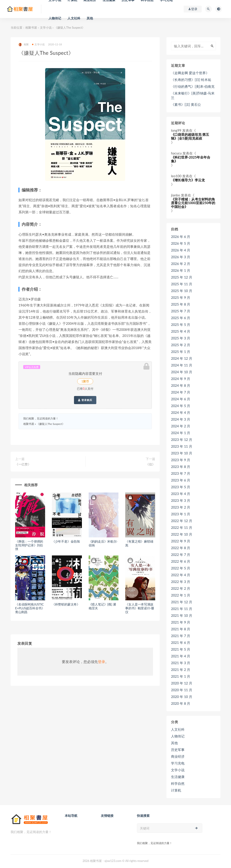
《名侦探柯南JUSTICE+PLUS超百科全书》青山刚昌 (30, 608)
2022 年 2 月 (181, 588)
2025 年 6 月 (181, 318)
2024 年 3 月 (181, 419)
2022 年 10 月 (182, 534)
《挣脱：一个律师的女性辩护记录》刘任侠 (29, 545)
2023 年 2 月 (181, 507)
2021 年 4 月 (181, 656)
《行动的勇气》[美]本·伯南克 (193, 86)
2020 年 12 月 (182, 683)
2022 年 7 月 (181, 555)
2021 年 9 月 (181, 622)
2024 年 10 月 (182, 372)
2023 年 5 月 (181, 487)
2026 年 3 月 (181, 257)
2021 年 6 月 (181, 642)
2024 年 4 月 (181, 412)
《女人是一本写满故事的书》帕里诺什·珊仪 (140, 608)
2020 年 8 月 (181, 703)
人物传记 (55, 18)
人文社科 (74, 18)
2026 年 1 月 (181, 270)
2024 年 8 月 (181, 385)
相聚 (24, 45)
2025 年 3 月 (181, 338)
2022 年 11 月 (182, 527)
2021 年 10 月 (182, 615)
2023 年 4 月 (181, 494)
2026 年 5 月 (181, 243)
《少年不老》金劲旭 (66, 541)
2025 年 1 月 (181, 352)
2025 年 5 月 (181, 325)
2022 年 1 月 (181, 595)
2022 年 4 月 (181, 575)
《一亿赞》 (23, 464)
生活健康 (178, 777)
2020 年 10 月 (182, 697)
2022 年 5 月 (181, 568)
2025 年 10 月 (182, 291)
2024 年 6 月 (181, 399)
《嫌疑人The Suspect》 (51, 424)
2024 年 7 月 (181, 392)
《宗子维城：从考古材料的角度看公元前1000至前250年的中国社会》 (193, 203)
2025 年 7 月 (181, 311)
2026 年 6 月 (181, 237)
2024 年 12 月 (182, 358)
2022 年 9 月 (181, 541)
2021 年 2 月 (181, 670)
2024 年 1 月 (181, 433)
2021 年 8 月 (181, 629)
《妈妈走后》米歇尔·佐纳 (103, 543)
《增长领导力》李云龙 (188, 180)
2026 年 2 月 (181, 264)
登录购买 (85, 400)
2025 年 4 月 (181, 331)
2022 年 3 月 (181, 582)
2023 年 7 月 (181, 473)
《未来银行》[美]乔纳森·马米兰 (193, 95)
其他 (90, 18)
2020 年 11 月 (182, 690)
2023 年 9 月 (181, 460)
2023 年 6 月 (181, 480)
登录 (102, 662)
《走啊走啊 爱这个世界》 (190, 73)
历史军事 (178, 750)
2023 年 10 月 (182, 453)
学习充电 (178, 763)
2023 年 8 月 (181, 467)
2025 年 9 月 (181, 297)
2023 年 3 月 (181, 500)
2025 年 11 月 (182, 284)
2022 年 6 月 (181, 561)
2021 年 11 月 (182, 609)
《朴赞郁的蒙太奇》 (66, 604)
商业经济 (178, 756)
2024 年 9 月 (181, 379)
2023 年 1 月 (181, 514)
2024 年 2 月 (181, 426)
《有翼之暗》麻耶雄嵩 (139, 543)
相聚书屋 (31, 28)
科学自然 (178, 783)
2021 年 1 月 (181, 676)
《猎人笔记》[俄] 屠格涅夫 (102, 606)
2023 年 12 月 (182, 440)
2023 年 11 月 (182, 446)
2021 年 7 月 (181, 636)
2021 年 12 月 (182, 602)
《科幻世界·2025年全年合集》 (191, 159)
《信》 (150, 464)
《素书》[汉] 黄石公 (186, 104)
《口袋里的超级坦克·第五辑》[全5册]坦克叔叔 (190, 136)
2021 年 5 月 (181, 649)
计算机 (176, 790)
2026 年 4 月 (181, 250)
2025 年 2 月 (181, 345)
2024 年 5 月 (181, 406)
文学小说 (46, 28)
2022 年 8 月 (181, 548)
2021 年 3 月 (181, 663)
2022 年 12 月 (182, 521)
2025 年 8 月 (181, 304)
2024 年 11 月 (182, 365)
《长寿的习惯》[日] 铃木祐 (191, 80)
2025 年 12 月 (182, 277)
